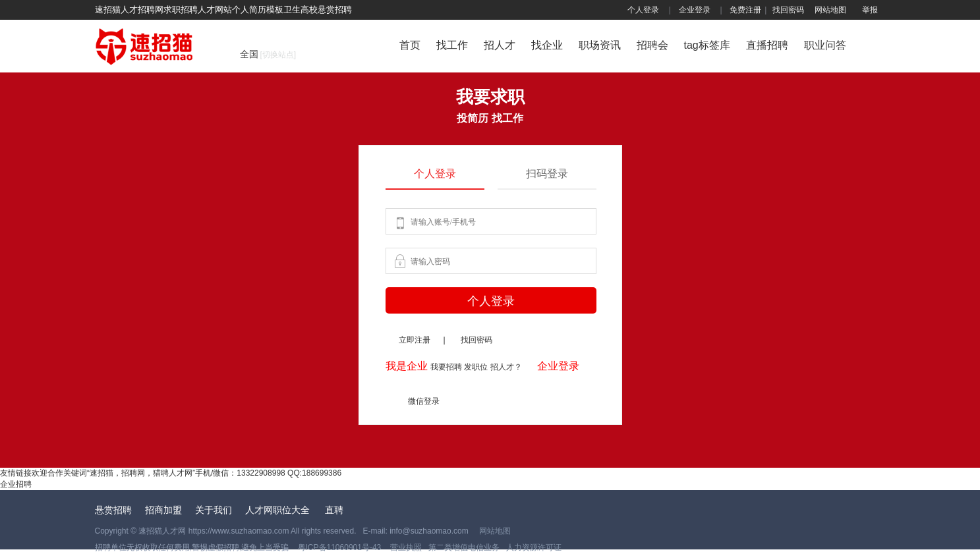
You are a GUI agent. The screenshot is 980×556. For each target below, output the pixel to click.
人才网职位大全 (279, 510)
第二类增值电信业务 (464, 547)
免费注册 (745, 10)
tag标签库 (707, 45)
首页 (410, 45)
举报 (870, 10)
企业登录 (695, 10)
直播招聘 (767, 45)
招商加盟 (163, 510)
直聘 (334, 510)
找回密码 (788, 10)
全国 (268, 54)
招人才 (500, 45)
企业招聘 (16, 484)
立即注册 (415, 340)
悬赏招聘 (113, 510)
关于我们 (214, 510)
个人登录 (643, 10)
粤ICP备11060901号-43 (341, 547)
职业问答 (825, 45)
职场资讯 (600, 45)
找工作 (452, 45)
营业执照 (404, 547)
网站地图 (830, 10)
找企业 (547, 45)
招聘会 (652, 45)
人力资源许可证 (534, 547)
